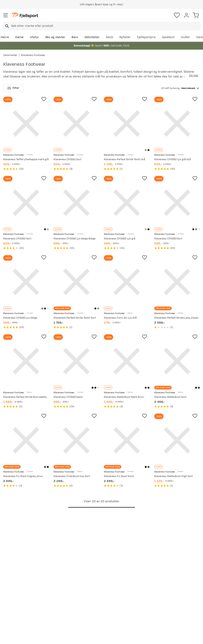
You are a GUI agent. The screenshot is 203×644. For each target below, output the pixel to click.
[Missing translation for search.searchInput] (7, 26)
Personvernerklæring (87, 637)
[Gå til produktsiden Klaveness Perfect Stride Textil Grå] (127, 123)
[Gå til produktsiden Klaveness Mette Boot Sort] (177, 361)
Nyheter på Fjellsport (60, 581)
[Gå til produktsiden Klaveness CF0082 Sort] (26, 202)
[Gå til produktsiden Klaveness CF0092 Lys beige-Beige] (76, 202)
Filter (13, 88)
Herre (5, 37)
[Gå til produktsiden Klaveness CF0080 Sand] (76, 361)
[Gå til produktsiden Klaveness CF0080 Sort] (177, 202)
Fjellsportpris (146, 37)
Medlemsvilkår (97, 587)
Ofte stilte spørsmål (18, 574)
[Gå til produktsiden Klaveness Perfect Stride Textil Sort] (76, 282)
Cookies (123, 637)
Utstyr (34, 37)
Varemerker (10, 55)
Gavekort (168, 37)
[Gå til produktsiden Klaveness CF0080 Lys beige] (26, 282)
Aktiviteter (92, 37)
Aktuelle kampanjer (59, 574)
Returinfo (11, 592)
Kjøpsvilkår (108, 637)
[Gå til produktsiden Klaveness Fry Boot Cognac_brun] (26, 440)
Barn (75, 37)
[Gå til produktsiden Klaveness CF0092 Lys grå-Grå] (177, 123)
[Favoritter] (177, 15)
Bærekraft (94, 600)
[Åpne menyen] (6, 15)
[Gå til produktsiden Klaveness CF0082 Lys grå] (127, 202)
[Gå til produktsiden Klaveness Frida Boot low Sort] (76, 440)
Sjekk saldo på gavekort (14, 583)
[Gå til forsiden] (25, 15)
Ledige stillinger (98, 593)
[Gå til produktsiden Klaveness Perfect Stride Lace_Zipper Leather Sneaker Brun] (177, 282)
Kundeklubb (95, 581)
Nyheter (125, 37)
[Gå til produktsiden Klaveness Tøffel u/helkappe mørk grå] (26, 123)
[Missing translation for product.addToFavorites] (44, 99)
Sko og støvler (55, 37)
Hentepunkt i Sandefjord (13, 607)
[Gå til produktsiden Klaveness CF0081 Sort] (76, 123)
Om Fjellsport (96, 574)
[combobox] (101, 26)
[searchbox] (106, 26)
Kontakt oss (12, 616)
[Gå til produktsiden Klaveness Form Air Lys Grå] (127, 282)
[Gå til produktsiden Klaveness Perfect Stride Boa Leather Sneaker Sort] (26, 361)
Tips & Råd (11, 598)
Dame (19, 37)
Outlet (185, 37)
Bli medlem (186, 541)
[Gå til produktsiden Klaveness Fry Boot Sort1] (127, 440)
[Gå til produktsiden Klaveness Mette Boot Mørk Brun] (127, 361)
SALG (109, 37)
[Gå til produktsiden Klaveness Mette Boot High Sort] (177, 440)
